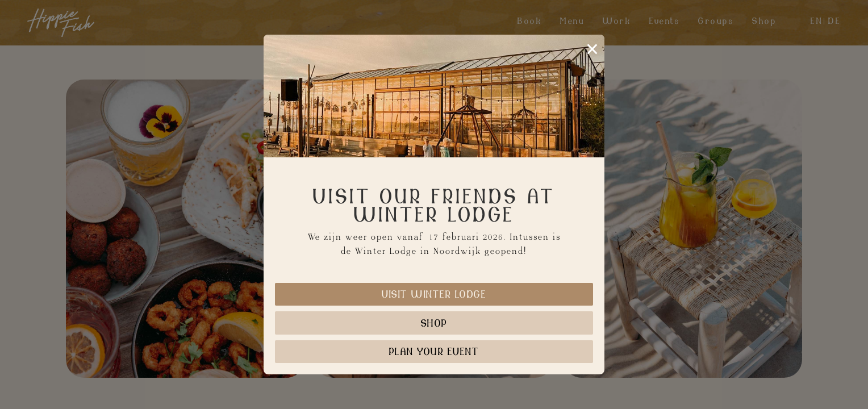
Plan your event (434, 351)
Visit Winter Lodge (434, 294)
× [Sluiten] (592, 49)
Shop (434, 323)
